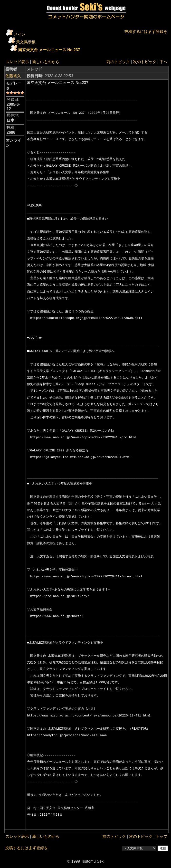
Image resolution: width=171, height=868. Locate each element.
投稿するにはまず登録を (146, 32)
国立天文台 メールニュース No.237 (49, 50)
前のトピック (118, 62)
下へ (163, 62)
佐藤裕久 (13, 76)
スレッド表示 (17, 62)
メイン (20, 34)
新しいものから (46, 62)
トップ (161, 836)
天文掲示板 (26, 42)
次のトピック (145, 62)
